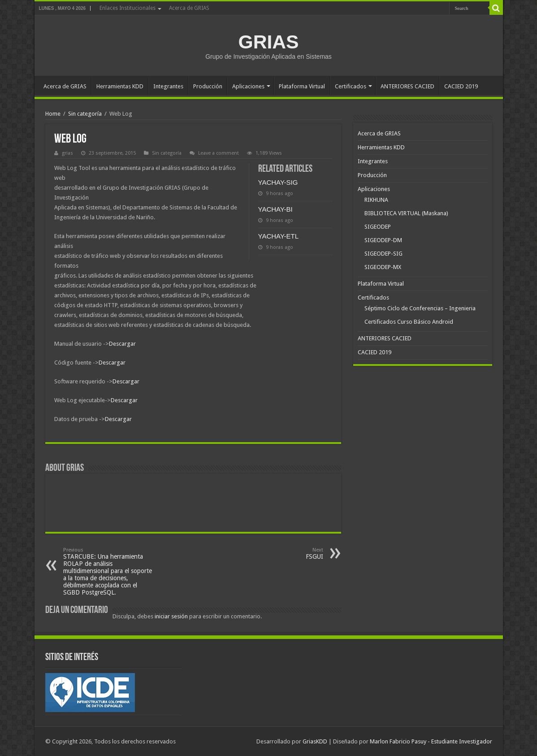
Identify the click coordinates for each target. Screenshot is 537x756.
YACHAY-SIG (278, 182)
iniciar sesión (171, 616)
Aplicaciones (248, 86)
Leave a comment (219, 153)
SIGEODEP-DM (383, 240)
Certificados (351, 86)
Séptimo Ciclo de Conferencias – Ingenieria (420, 308)
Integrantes (168, 86)
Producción (208, 86)
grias (67, 153)
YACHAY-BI (275, 209)
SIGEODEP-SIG (383, 254)
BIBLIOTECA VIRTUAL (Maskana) (406, 213)
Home (53, 114)
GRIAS (268, 42)
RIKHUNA (376, 200)
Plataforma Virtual (302, 86)
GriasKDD (315, 741)
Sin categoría (85, 114)
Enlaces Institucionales (128, 8)
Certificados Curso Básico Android (409, 322)
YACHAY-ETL (279, 236)
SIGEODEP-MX (383, 267)
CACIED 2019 (461, 86)
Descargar (122, 344)
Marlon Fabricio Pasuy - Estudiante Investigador (431, 741)
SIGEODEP (378, 227)
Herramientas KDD (120, 86)
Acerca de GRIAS (189, 8)
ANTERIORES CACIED (407, 86)
